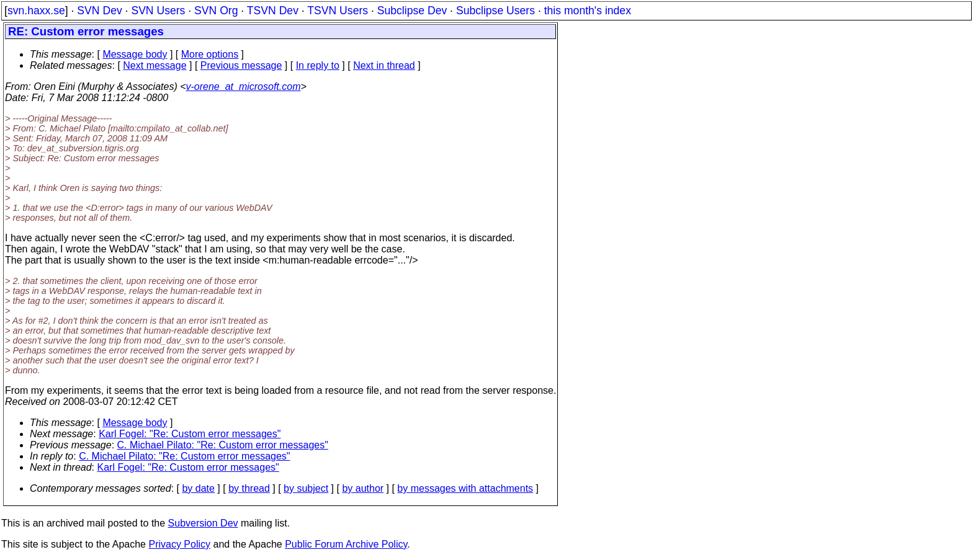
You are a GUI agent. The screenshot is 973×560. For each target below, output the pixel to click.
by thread (249, 488)
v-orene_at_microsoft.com (244, 87)
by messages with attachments (465, 488)
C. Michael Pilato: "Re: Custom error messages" (223, 445)
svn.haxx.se (36, 11)
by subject (306, 488)
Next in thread (384, 65)
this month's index (588, 11)
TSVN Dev (273, 11)
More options (210, 54)
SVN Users (158, 11)
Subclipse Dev (412, 11)
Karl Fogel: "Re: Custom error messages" (190, 434)
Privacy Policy (179, 544)
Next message (155, 65)
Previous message (241, 65)
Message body (135, 54)
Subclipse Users (495, 11)
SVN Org (216, 11)
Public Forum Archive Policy (346, 544)
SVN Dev (99, 11)
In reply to (318, 65)
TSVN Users (338, 11)
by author (363, 488)
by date (198, 488)
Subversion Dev (203, 523)
